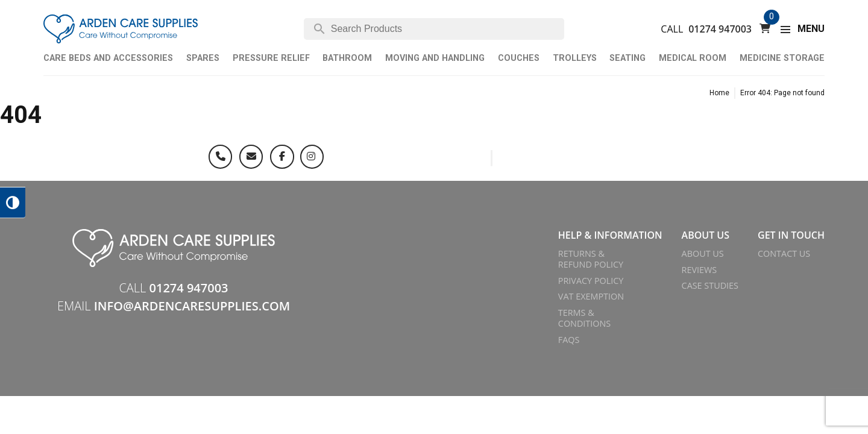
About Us (703, 253)
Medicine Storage (782, 58)
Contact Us (784, 253)
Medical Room (693, 58)
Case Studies (710, 285)
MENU (811, 29)
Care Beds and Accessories (108, 58)
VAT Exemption (591, 296)
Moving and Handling (435, 58)
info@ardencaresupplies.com (192, 306)
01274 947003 (720, 29)
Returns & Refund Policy (591, 259)
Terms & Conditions (584, 318)
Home (719, 93)
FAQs (569, 340)
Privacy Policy (591, 281)
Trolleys (575, 58)
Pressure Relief (271, 58)
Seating (627, 58)
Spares (203, 58)
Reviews (700, 270)
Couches (519, 58)
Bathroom (347, 58)
